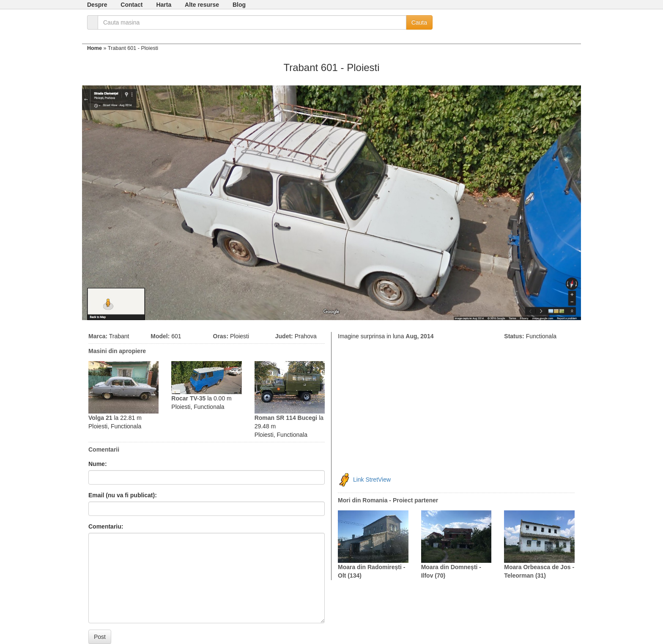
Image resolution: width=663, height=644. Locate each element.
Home (95, 48)
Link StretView (372, 479)
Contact (132, 5)
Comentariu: (106, 526)
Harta (164, 5)
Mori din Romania (363, 500)
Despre (97, 5)
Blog (239, 5)
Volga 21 (100, 418)
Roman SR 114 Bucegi (286, 418)
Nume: (98, 464)
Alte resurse (202, 5)
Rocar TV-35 (188, 398)
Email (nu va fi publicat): (123, 495)
